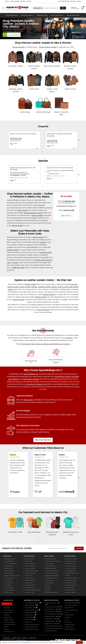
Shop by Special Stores (9, 559)
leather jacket (17, 226)
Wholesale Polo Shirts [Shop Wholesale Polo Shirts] (9, 571)
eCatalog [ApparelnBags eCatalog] (68, 617)
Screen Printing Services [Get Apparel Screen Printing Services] (50, 607)
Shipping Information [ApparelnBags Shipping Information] (9, 620)
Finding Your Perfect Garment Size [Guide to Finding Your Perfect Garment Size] (73, 603)
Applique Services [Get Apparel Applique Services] (49, 619)
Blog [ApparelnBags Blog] (67, 612)
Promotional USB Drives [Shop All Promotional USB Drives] (30, 568)
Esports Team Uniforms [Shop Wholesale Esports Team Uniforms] (71, 583)
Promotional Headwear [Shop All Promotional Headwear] (30, 588)
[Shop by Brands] (7, 556)
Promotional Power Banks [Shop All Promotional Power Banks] (30, 564)
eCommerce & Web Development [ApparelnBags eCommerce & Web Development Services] (32, 603)
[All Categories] (38, 8)
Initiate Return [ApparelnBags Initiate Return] (7, 608)
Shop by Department (9, 561)
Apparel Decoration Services (51, 600)
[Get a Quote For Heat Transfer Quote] (59, 609)
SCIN (34, 218)
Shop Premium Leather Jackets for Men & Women (43, 43)
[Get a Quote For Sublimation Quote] (58, 616)
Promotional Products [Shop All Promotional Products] (63, 377)
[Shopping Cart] (82, 8)
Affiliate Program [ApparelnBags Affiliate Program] (8, 617)
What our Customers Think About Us (43, 448)
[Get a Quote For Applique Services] (57, 619)
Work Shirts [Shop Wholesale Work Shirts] (48, 585)
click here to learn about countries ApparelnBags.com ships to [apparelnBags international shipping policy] (46, 344)
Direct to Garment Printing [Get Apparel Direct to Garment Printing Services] (51, 614)
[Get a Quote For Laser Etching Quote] (59, 612)
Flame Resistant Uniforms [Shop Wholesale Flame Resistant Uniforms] (51, 566)
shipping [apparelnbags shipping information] (69, 338)
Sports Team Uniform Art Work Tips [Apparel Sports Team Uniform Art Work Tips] (53, 624)
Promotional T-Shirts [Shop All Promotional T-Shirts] (29, 578)
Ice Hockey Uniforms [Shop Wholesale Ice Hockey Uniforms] (70, 588)
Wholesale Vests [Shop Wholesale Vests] (8, 585)
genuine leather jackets (33, 213)
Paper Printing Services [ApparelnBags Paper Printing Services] (30, 615)
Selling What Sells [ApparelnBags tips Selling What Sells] (69, 615)
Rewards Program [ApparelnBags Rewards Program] (8, 612)
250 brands (28, 400)
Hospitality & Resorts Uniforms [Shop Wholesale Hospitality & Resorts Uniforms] (52, 576)
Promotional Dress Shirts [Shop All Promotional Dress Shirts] (30, 585)
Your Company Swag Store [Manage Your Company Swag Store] (10, 564)
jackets (43, 242)
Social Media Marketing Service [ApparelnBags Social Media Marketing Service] (32, 610)
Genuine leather (19, 47)
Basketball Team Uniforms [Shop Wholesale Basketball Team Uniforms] (71, 559)
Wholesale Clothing (42, 15)
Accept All (79, 642)
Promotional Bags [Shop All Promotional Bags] (29, 583)
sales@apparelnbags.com (66, 206)
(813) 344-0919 (69, 210)
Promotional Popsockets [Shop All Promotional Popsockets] (30, 573)
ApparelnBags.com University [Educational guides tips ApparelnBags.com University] (72, 600)
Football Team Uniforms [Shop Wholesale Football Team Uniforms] (71, 566)
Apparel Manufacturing (73, 15)
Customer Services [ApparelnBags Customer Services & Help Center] (8, 600)
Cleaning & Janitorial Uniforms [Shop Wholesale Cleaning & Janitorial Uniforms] (52, 571)
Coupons (43, 126)
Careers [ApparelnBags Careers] (6, 627)
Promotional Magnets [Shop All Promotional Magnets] (30, 566)
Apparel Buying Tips (70, 624)
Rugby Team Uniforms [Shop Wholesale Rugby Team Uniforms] (71, 592)
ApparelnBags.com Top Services (32, 600)
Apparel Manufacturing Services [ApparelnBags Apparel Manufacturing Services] (32, 624)
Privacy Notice (7, 638)
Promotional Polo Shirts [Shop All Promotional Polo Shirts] (30, 580)
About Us (7, 1)
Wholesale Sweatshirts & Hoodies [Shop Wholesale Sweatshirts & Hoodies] (12, 576)
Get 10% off (6, 604)
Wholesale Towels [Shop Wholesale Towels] (8, 592)
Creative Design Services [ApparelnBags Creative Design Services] (30, 608)
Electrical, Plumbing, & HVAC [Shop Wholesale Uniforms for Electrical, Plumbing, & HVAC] (51, 578)
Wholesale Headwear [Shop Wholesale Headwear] (9, 573)
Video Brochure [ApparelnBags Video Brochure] (28, 622)
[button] (40, 501)
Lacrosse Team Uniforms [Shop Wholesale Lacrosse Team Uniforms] (71, 580)
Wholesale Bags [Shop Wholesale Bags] (8, 580)
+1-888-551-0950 (18, 268)
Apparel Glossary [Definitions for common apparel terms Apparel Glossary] (69, 627)
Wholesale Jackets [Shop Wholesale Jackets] (9, 583)
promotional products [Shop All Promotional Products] (34, 384)
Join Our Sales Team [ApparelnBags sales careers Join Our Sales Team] (9, 632)
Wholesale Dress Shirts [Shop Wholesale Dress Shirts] (9, 578)
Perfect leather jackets (48, 47)
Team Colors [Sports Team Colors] (68, 622)
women (15, 263)
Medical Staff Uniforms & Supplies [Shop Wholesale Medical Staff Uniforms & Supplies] (53, 561)
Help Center (23, 1)
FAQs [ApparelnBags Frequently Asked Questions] (67, 620)
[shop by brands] (31, 356)
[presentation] (78, 530)
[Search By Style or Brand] (52, 8)
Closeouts (79, 1)
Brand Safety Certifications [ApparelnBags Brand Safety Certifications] (72, 610)
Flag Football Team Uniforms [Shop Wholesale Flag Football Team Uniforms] (72, 573)
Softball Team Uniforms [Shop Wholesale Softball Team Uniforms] (71, 564)
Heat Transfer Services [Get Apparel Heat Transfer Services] (50, 609)
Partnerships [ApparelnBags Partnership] (7, 615)
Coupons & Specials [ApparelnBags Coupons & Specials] (9, 610)
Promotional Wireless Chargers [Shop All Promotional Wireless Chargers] (32, 571)
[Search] (63, 8)
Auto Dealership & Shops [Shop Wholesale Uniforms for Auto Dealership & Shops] (51, 568)
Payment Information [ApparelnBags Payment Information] (70, 629)
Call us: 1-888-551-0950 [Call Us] (64, 1)
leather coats (63, 287)
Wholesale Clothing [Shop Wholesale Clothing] (9, 566)
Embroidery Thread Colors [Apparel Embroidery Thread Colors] (51, 631)
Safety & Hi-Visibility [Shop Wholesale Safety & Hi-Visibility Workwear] (50, 564)
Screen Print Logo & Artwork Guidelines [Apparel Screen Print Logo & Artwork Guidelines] (54, 628)
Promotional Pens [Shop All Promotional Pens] (29, 561)
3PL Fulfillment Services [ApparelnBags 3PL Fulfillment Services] (30, 612)
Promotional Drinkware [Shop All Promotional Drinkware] (30, 559)
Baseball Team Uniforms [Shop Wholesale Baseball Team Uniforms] (71, 561)
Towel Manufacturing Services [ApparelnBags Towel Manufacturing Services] (31, 627)
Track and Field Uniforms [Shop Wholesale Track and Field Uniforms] (71, 585)
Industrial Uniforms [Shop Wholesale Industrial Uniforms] (49, 580)
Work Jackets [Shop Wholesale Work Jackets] (48, 588)
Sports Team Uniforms (57, 15)
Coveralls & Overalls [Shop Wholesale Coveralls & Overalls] (50, 583)
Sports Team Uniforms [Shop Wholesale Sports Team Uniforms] (70, 556)
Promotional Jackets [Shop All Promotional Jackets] (29, 592)
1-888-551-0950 (16, 34)
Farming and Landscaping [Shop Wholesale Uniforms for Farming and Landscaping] (51, 573)
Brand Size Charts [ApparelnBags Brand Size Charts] (70, 608)
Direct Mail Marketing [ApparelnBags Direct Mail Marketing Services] (29, 620)
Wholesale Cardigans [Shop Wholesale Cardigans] (9, 590)
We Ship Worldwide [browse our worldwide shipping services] (43, 331)
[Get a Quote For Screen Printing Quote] (59, 607)
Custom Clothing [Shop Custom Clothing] (29, 576)
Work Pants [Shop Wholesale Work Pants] (48, 590)
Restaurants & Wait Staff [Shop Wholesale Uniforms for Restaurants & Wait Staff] (51, 559)
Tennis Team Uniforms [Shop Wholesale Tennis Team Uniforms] (71, 590)
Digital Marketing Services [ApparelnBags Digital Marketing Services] (30, 605)
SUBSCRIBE (79, 548)
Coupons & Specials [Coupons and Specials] (15, 1)
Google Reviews (44, 310)
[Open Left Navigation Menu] (3, 8)
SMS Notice (24, 638)
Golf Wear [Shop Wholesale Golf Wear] (68, 576)
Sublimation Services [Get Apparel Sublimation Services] (50, 616)
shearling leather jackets (47, 287)
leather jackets (37, 215)
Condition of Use (16, 638)
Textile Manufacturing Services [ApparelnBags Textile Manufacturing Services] (32, 629)
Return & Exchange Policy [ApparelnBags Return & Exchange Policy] (10, 624)
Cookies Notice (33, 638)
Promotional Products (12, 15)
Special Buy (73, 1)
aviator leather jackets (28, 287)
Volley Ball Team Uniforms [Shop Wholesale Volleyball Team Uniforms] (71, 578)
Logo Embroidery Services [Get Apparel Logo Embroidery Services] (51, 603)
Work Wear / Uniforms (27, 15)
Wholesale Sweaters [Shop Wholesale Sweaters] (9, 588)
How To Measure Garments (72, 605)
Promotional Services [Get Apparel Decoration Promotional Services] (50, 621)
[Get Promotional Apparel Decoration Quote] (58, 621)
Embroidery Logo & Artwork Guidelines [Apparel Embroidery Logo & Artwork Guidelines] (54, 626)
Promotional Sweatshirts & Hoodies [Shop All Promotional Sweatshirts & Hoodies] (32, 590)
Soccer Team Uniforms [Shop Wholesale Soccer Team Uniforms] (71, 568)
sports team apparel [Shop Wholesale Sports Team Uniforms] (31, 379)
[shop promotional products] (56, 356)
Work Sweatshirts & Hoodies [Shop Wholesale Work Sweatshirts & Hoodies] (51, 592)
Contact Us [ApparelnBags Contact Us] (7, 629)
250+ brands (23, 210)
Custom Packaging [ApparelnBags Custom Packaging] (29, 617)
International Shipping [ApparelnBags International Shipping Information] (9, 622)
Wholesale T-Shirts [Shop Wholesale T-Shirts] (9, 568)
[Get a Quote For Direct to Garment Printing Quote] (60, 614)
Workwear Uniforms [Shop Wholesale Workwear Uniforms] (49, 556)
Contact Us (29, 1)
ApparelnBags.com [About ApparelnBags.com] (31, 374)
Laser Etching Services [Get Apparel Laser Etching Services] (50, 612)
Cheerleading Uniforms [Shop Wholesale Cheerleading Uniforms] (71, 571)
